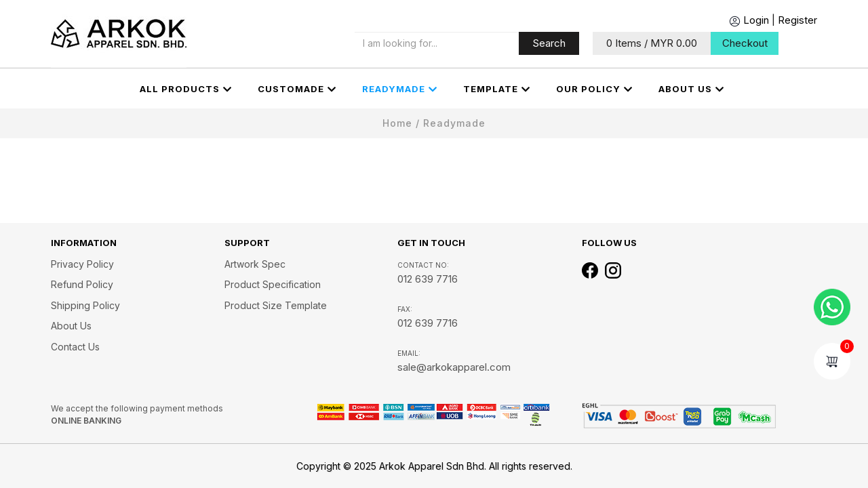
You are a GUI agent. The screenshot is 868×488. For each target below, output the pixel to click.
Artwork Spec (255, 264)
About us (691, 89)
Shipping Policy (85, 305)
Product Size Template (276, 305)
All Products (186, 89)
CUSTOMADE (297, 89)
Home (397, 123)
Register (797, 20)
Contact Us (75, 347)
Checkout (745, 43)
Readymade (400, 89)
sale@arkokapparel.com (454, 367)
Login (749, 20)
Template (497, 89)
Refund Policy (82, 284)
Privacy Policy (82, 264)
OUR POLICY (594, 89)
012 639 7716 (428, 279)
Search (549, 43)
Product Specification (273, 284)
